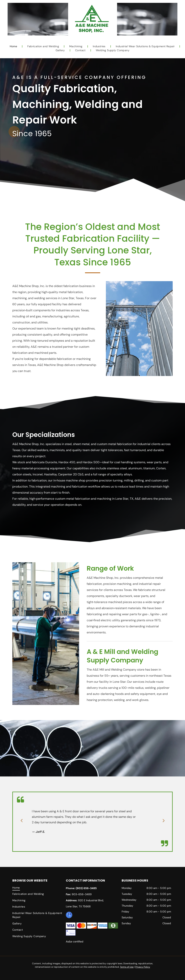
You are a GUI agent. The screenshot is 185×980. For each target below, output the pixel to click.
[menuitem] (14, 46)
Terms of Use (127, 967)
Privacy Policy (143, 967)
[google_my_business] (69, 915)
